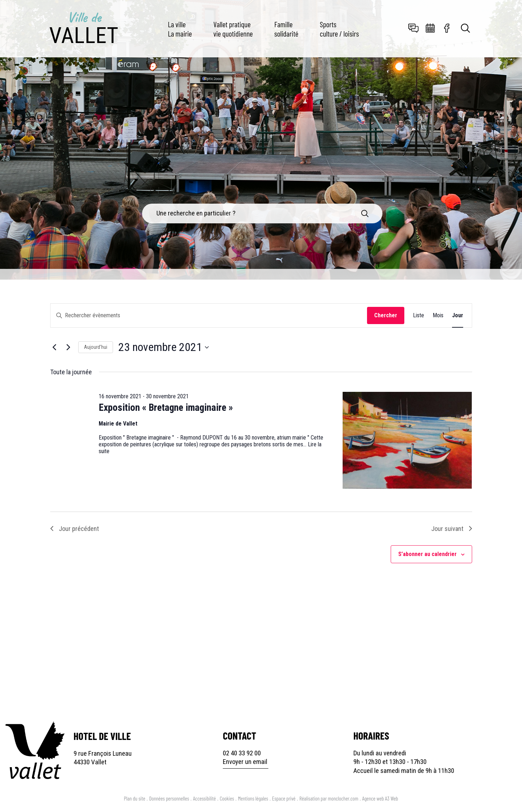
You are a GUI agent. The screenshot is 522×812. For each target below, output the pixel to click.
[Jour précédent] (55, 347)
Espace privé (284, 798)
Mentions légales (253, 798)
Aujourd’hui (96, 347)
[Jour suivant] (69, 347)
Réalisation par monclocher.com (329, 798)
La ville (180, 29)
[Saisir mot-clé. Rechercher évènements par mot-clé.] (209, 315)
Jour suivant (452, 529)
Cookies (227, 798)
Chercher (386, 315)
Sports (340, 29)
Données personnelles (169, 798)
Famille (286, 29)
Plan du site (134, 798)
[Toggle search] (466, 29)
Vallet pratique (233, 29)
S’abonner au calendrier (427, 554)
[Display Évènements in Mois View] (438, 315)
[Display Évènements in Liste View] (418, 315)
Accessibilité (204, 798)
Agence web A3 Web (380, 798)
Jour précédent (75, 529)
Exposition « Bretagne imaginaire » (166, 408)
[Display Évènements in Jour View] (458, 315)
